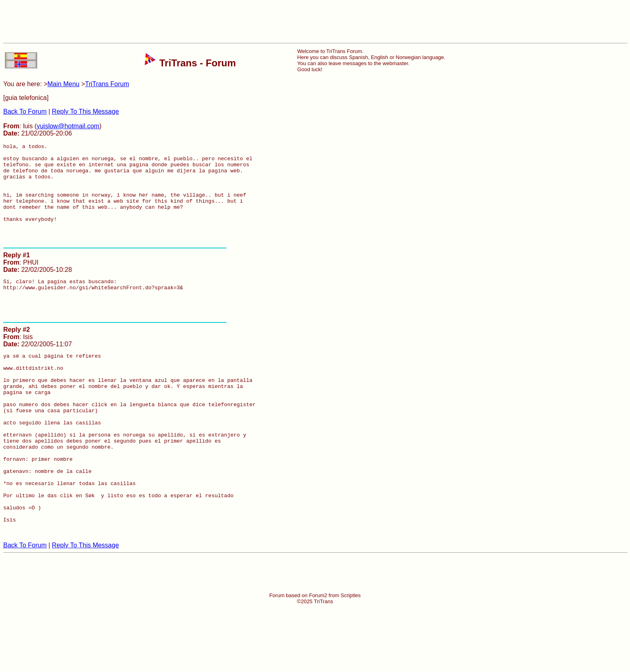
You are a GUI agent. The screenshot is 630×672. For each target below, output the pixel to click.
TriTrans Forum (107, 84)
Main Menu (63, 84)
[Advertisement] (315, 21)
